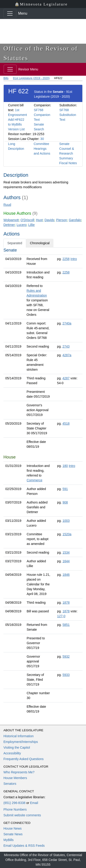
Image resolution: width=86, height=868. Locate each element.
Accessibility (12, 753)
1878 (66, 603)
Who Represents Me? (19, 772)
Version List (16, 129)
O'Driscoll (27, 220)
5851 (66, 625)
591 (65, 489)
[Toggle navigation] (10, 13)
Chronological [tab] (40, 243)
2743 (66, 346)
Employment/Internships (21, 742)
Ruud (7, 205)
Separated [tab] (15, 243)
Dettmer (9, 225)
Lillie (31, 225)
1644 (66, 561)
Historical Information (19, 736)
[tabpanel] (43, 482)
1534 (66, 552)
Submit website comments (22, 815)
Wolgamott (11, 220)
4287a (67, 355)
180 (65, 466)
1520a (67, 534)
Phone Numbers (15, 809)
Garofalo (75, 220)
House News (12, 828)
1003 (66, 521)
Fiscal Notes (68, 163)
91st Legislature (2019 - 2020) (31, 78)
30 (42, 139)
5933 (66, 675)
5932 (66, 656)
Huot (39, 220)
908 (65, 502)
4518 (66, 423)
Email (34, 803)
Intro (74, 259)
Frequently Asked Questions (24, 759)
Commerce (34, 480)
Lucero (22, 225)
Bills (6, 78)
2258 (66, 259)
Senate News (13, 834)
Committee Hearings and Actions (42, 149)
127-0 (61, 616)
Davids (49, 220)
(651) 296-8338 (14, 803)
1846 (66, 575)
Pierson (62, 220)
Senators (10, 784)
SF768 (38, 110)
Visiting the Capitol (17, 747)
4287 (66, 378)
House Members (15, 778)
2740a (67, 323)
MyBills (8, 840)
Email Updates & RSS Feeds (24, 846)
